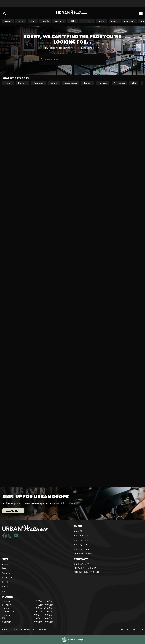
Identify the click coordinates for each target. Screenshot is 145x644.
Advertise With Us (83, 554)
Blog (5, 568)
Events (6, 582)
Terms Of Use (137, 629)
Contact (6, 573)
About (5, 564)
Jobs (5, 591)
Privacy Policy (124, 629)
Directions (8, 577)
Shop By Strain (81, 549)
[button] (5, 13)
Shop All (78, 531)
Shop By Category (83, 540)
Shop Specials (81, 535)
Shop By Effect (81, 544)
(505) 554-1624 (81, 564)
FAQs (5, 587)
